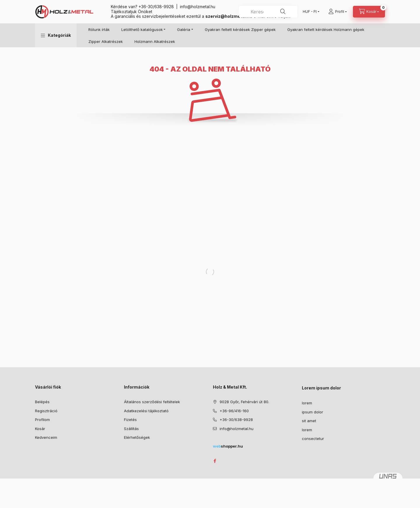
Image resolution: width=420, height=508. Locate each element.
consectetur (313, 439)
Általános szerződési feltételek (152, 402)
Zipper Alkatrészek (106, 41)
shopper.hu (228, 446)
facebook (215, 461)
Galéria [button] (184, 29)
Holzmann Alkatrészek (155, 41)
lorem (307, 403)
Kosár (40, 429)
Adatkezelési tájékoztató (146, 411)
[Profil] (338, 12)
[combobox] (268, 12)
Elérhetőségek (137, 437)
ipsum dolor (313, 412)
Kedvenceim (46, 437)
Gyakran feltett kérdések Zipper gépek (240, 29)
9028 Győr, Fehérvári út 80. (244, 402)
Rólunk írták (99, 29)
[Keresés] (283, 12)
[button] (56, 35)
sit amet (309, 421)
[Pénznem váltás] (310, 12)
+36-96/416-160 (234, 411)
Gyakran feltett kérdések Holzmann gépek (326, 29)
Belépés (42, 402)
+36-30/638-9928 (156, 7)
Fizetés (130, 420)
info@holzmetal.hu (198, 7)
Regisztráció (46, 411)
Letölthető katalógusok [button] (142, 29)
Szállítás (131, 429)
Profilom (42, 420)
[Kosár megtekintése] (369, 12)
